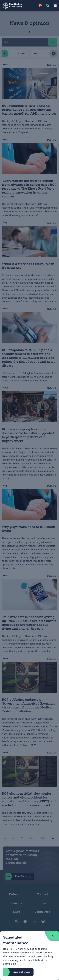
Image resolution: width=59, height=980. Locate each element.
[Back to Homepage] (15, 6)
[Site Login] (40, 6)
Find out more (17, 972)
